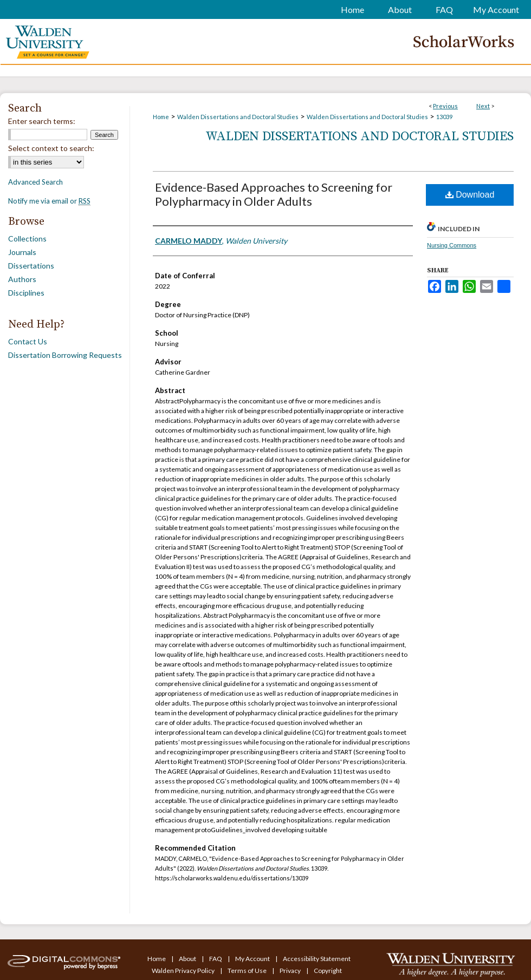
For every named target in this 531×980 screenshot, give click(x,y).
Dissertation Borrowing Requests (65, 355)
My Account (253, 959)
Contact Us (28, 341)
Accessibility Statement (317, 959)
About (188, 959)
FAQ (216, 959)
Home (161, 117)
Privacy (291, 971)
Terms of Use (248, 971)
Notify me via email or (49, 201)
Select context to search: (51, 148)
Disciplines (26, 293)
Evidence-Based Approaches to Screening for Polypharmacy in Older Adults (274, 194)
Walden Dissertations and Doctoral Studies (238, 117)
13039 (444, 117)
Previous (445, 106)
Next (483, 106)
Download (470, 195)
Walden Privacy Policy (184, 971)
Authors (22, 279)
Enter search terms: (42, 121)
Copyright (328, 971)
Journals (22, 252)
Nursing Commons (452, 245)
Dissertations (31, 266)
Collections (27, 239)
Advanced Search (35, 182)
